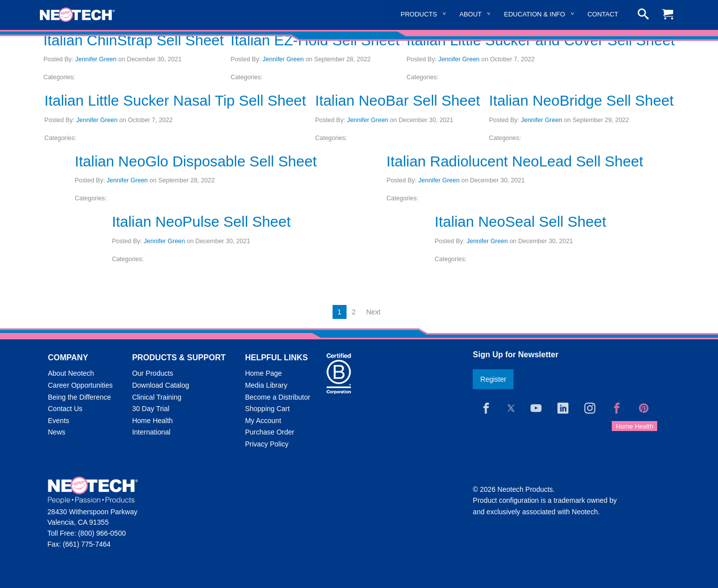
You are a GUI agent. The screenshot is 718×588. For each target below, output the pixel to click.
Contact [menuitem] (603, 14)
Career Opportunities (80, 385)
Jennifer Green (96, 59)
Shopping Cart (267, 409)
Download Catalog (161, 385)
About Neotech (71, 373)
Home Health (153, 421)
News (57, 432)
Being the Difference (80, 397)
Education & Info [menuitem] (535, 14)
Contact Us (65, 409)
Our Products (153, 373)
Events (59, 421)
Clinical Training (157, 397)
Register (493, 379)
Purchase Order (269, 432)
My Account (263, 421)
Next (373, 312)
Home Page (263, 373)
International (151, 432)
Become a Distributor (277, 397)
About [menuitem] (470, 14)
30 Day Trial (151, 409)
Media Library (266, 385)
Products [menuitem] (419, 14)
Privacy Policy (267, 444)
